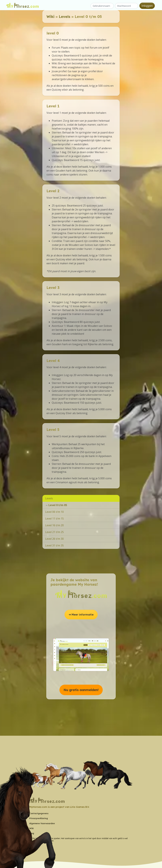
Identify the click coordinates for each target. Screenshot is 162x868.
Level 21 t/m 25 (54, 532)
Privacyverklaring (39, 818)
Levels (65, 16)
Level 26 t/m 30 (54, 539)
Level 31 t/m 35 (54, 545)
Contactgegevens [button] (39, 813)
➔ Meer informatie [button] (81, 615)
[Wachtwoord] (127, 6)
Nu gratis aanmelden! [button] (81, 690)
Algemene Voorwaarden (42, 823)
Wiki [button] (32, 828)
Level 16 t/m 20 (54, 525)
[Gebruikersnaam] (102, 6)
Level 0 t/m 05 (58, 505)
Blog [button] (32, 833)
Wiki (50, 16)
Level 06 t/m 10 (54, 512)
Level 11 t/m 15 (54, 519)
